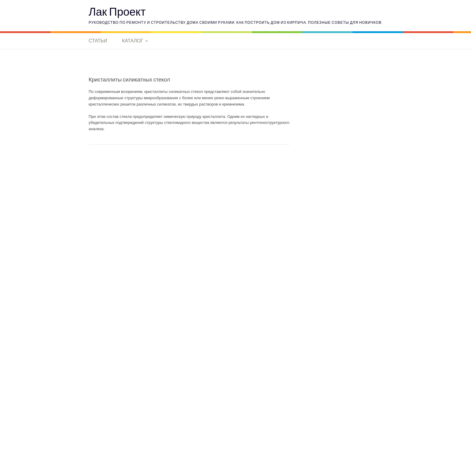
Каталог (133, 41)
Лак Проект (117, 11)
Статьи (98, 41)
